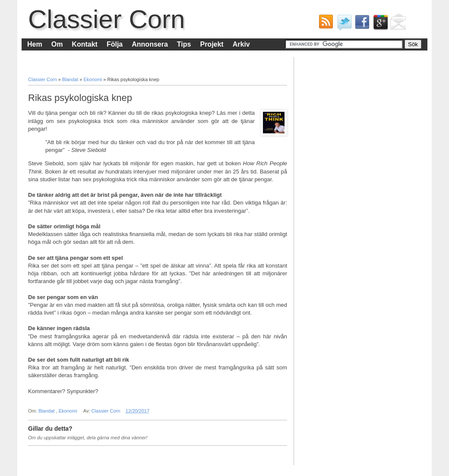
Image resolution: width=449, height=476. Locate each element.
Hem (35, 44)
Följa (115, 44)
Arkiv (241, 44)
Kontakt (85, 44)
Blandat (71, 79)
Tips (184, 44)
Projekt (212, 44)
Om (57, 44)
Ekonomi (93, 79)
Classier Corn (106, 19)
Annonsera (150, 44)
